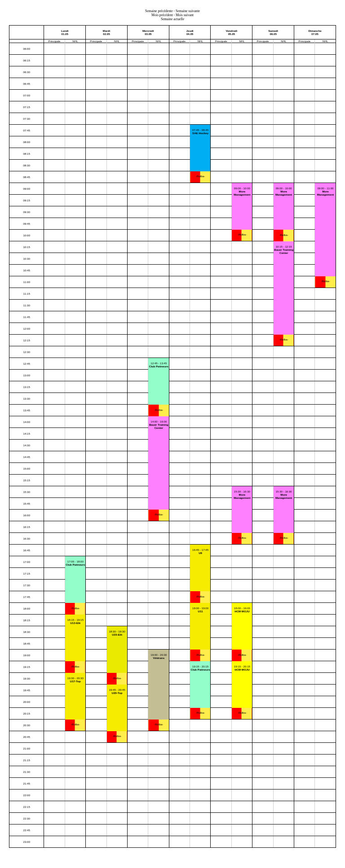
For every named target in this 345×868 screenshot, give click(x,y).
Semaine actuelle (172, 19)
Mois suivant (185, 15)
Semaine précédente (159, 11)
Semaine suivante (188, 11)
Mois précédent (162, 15)
